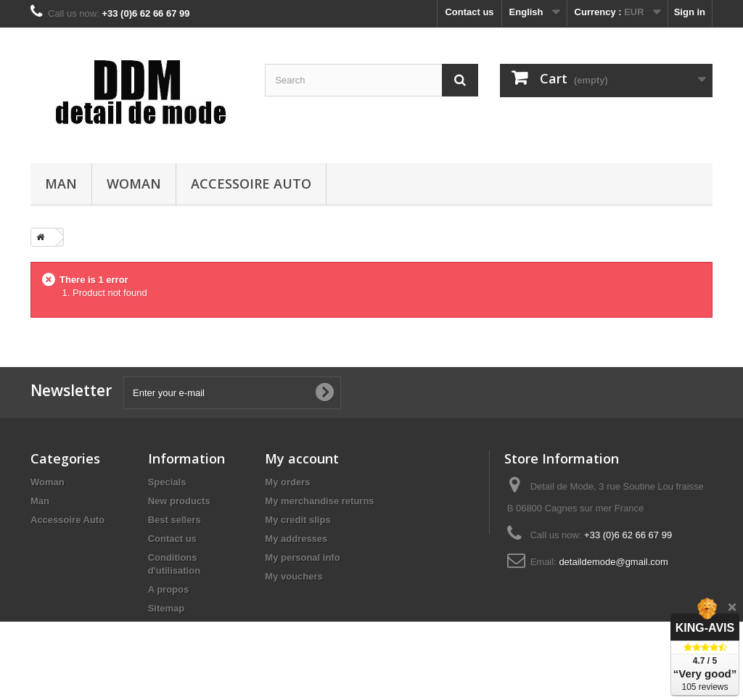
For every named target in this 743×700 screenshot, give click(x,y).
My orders (287, 482)
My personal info (302, 557)
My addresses (296, 539)
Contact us (469, 12)
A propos (169, 589)
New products (179, 501)
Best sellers (175, 520)
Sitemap (167, 608)
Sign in (690, 12)
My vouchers (293, 576)
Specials (167, 482)
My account (302, 458)
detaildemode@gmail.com (613, 562)
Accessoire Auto (251, 184)
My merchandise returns (319, 501)
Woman (134, 184)
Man (61, 184)
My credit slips (297, 520)
